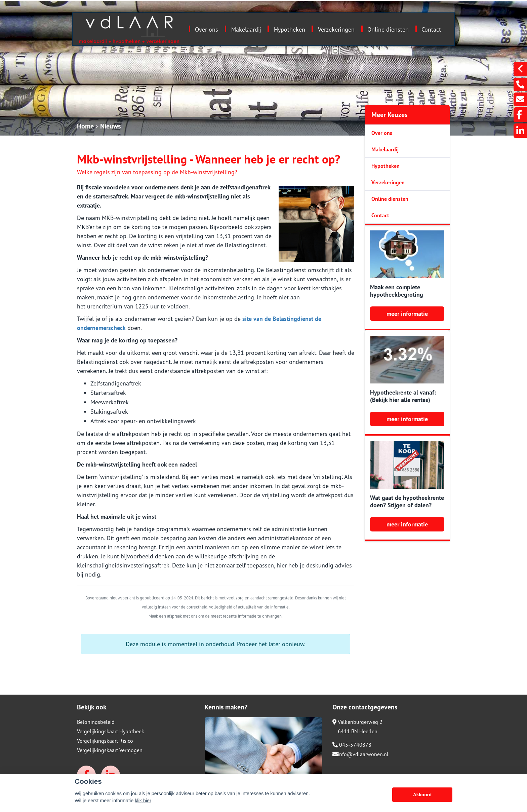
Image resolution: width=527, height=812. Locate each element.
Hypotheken (290, 29)
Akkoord (422, 795)
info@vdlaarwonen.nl (360, 754)
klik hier (143, 801)
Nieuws (110, 126)
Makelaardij (246, 29)
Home (85, 126)
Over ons (207, 29)
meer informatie (407, 314)
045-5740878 (352, 745)
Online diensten (388, 29)
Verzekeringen (336, 29)
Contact (431, 29)
